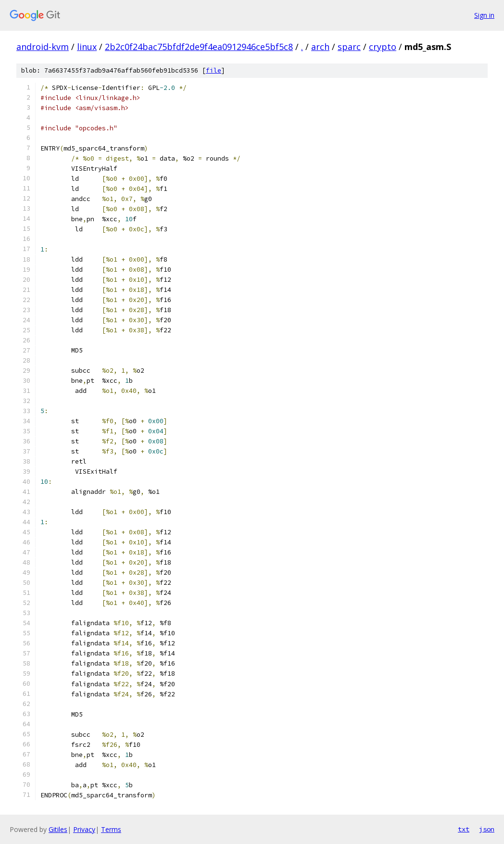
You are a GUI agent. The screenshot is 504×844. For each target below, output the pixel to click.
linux (87, 47)
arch (320, 47)
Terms (111, 829)
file (214, 70)
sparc (349, 47)
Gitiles (58, 829)
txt (464, 829)
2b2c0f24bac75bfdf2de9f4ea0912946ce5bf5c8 (199, 47)
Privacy (84, 829)
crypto (383, 47)
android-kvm (43, 47)
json (487, 829)
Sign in (484, 15)
